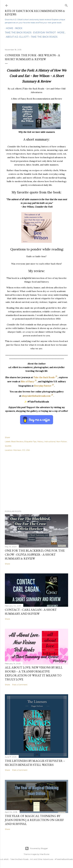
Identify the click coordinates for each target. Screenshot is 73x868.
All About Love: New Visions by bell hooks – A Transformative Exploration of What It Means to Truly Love (34, 673)
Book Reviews (17, 441)
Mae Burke (45, 854)
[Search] (66, 5)
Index (17, 28)
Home (9, 28)
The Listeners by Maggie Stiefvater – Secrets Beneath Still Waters (35, 763)
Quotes (8, 446)
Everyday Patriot (44, 33)
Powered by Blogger (36, 848)
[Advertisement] (36, 481)
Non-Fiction (62, 441)
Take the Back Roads (18, 33)
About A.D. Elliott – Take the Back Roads (32, 37)
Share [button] (7, 437)
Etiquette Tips (30, 441)
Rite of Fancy (29, 382)
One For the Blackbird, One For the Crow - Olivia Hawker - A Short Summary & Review (35, 554)
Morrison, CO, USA (22, 450)
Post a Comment (20, 685)
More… (62, 33)
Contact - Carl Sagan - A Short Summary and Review (31, 612)
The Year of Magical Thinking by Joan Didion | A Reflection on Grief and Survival (34, 820)
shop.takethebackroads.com (38, 396)
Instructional (50, 441)
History (40, 441)
